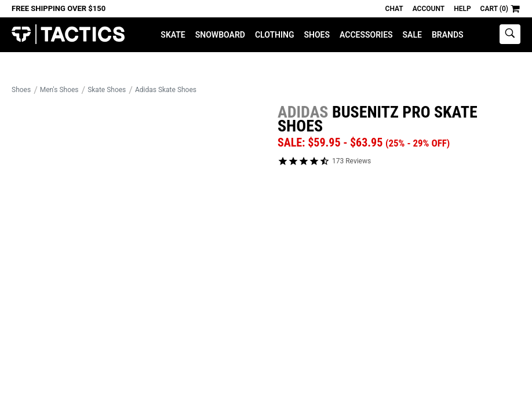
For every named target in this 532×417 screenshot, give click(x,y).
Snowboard (220, 35)
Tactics (68, 34)
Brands (448, 35)
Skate (173, 35)
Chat (394, 9)
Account (429, 9)
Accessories (366, 35)
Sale (412, 35)
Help (462, 9)
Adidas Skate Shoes (166, 90)
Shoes (317, 35)
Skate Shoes (107, 90)
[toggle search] (510, 34)
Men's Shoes (59, 90)
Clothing (275, 35)
